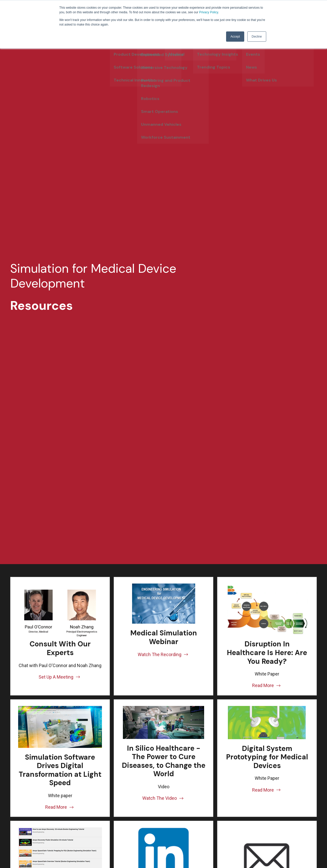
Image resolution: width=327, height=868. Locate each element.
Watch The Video (163, 798)
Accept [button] (235, 37)
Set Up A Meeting (60, 677)
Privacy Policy (208, 12)
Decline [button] (257, 37)
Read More (267, 685)
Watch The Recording (163, 654)
